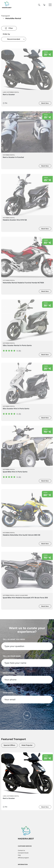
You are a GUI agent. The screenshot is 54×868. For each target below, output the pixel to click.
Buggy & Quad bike (22, 595)
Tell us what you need (14, 639)
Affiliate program (23, 858)
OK (27, 715)
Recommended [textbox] (14, 39)
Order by (6, 34)
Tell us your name (12, 656)
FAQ (19, 855)
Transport (6, 16)
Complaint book (23, 853)
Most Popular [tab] (27, 745)
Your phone (9, 673)
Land (4, 92)
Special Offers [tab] (9, 745)
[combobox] (14, 39)
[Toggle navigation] (50, 5)
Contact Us (21, 850)
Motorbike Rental (13, 92)
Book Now (45, 103)
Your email (8, 693)
